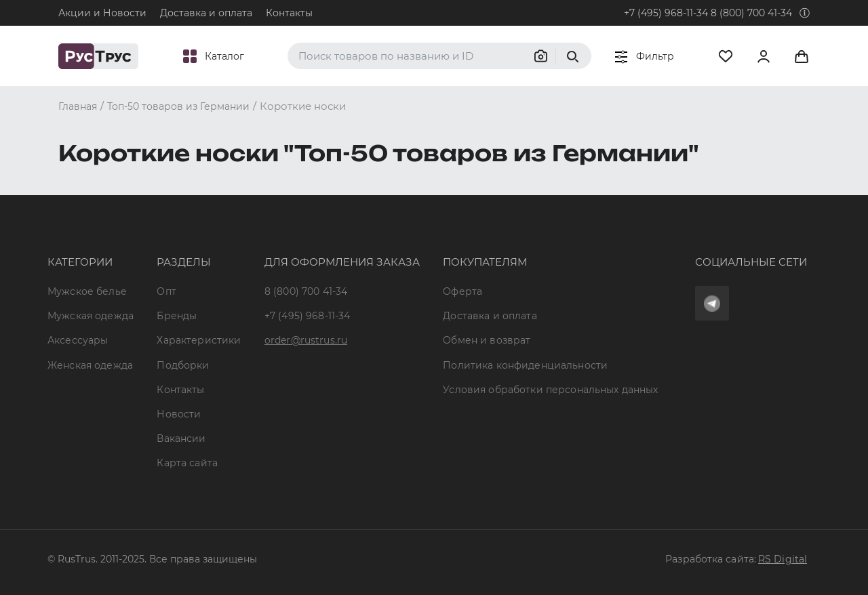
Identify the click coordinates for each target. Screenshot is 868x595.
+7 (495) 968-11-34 (666, 13)
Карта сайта (187, 463)
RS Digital (783, 559)
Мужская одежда (91, 316)
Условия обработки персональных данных (550, 390)
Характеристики (199, 340)
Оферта (462, 291)
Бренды (177, 316)
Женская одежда (90, 365)
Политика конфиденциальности (525, 365)
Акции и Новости (102, 13)
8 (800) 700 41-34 (751, 13)
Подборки (183, 365)
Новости (179, 414)
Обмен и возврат (487, 340)
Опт (166, 291)
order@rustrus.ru (306, 340)
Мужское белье (87, 291)
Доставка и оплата (206, 13)
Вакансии (181, 438)
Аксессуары (78, 340)
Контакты (289, 13)
